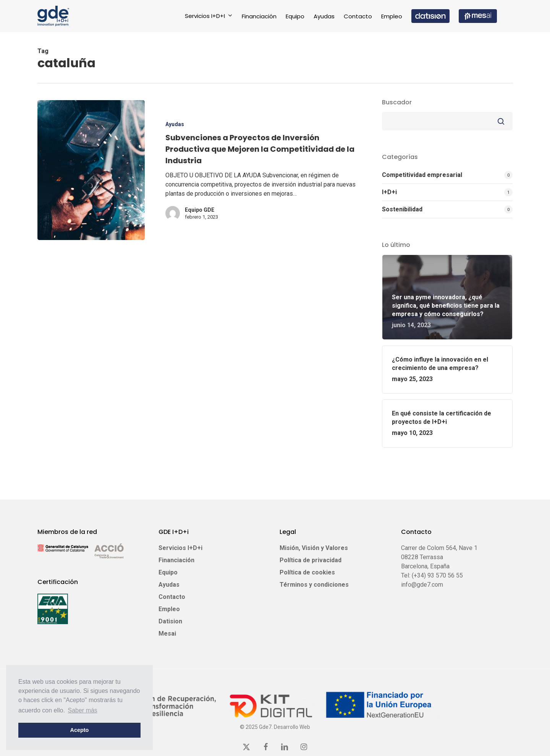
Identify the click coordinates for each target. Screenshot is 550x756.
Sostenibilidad (402, 209)
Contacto (172, 597)
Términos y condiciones (314, 585)
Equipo (168, 572)
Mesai (167, 634)
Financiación (176, 560)
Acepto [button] (80, 730)
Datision (170, 621)
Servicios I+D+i (180, 548)
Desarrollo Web (292, 727)
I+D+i (389, 192)
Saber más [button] (83, 710)
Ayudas (175, 124)
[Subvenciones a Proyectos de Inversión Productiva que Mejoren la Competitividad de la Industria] (91, 170)
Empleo (169, 609)
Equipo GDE (200, 210)
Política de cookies (307, 572)
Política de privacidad (311, 560)
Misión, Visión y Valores (314, 548)
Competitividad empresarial (422, 175)
